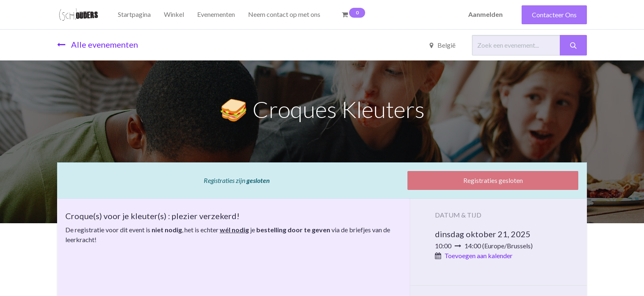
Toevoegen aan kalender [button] (478, 256)
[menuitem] (134, 14)
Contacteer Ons (554, 15)
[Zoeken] (573, 45)
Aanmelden (485, 14)
